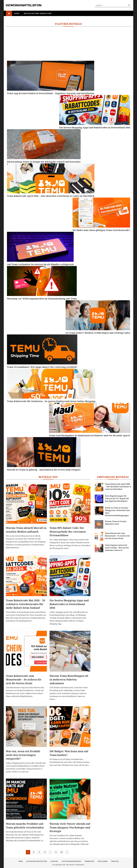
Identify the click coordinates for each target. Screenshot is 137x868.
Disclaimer (103, 861)
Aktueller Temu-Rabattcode (38, 13)
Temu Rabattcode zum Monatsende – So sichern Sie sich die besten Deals (24, 680)
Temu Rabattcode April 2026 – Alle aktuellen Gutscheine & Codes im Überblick (118, 487)
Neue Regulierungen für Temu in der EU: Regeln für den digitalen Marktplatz (117, 498)
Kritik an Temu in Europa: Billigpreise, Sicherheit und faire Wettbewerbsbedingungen (117, 512)
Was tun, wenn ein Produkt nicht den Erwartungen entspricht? (23, 755)
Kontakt (54, 861)
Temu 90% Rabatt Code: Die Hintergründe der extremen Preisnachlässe (68, 532)
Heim (21, 861)
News (17, 13)
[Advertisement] (68, 45)
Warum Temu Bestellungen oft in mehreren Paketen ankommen (69, 680)
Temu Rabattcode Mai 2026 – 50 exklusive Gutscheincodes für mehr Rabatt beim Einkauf (25, 604)
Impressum (89, 861)
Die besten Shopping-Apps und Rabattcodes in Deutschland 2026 (69, 604)
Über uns (115, 861)
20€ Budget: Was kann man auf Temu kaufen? (69, 753)
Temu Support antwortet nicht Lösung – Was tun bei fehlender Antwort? (117, 548)
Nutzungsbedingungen (71, 861)
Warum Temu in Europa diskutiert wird (116, 523)
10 (61, 852)
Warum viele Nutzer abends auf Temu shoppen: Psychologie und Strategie (70, 827)
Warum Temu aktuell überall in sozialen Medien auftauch (26, 530)
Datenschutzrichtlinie (37, 861)
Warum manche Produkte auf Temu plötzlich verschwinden (25, 826)
